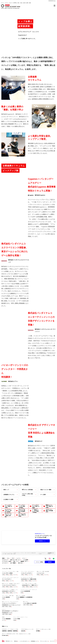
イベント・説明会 (40, 562)
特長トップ (11, 490)
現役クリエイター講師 (48, 490)
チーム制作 (48, 495)
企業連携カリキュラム (11, 495)
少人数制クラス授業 (11, 499)
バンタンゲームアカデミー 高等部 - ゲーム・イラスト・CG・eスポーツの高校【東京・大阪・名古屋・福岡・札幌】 (19, 553)
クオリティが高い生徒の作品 (29, 495)
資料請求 (51, 562)
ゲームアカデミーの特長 (42, 553)
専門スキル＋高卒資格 (29, 490)
